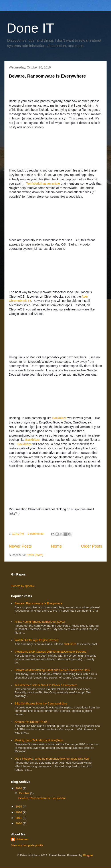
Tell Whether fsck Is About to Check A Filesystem (46, 685)
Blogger (88, 855)
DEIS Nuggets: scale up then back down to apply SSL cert (52, 759)
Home (56, 546)
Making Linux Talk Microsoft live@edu (39, 740)
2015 (19, 807)
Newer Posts (20, 546)
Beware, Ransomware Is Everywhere (47, 76)
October (25, 793)
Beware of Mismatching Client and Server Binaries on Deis (52, 670)
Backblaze (59, 418)
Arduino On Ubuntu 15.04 (31, 722)
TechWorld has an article (43, 183)
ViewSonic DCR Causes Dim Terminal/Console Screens (50, 652)
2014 (19, 812)
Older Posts (92, 546)
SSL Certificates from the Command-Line (41, 703)
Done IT (30, 28)
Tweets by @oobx (23, 586)
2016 (19, 788)
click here (70, 644)
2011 (19, 818)
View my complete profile (27, 845)
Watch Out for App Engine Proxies (37, 640)
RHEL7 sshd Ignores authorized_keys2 (40, 622)
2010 (19, 823)
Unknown (22, 839)
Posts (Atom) (35, 555)
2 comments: (36, 534)
